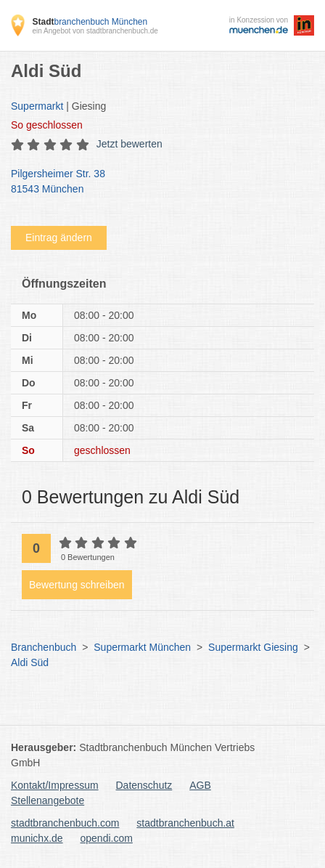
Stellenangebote (48, 800)
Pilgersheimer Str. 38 (155, 182)
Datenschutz (144, 785)
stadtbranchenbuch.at (185, 823)
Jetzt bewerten (129, 144)
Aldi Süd (30, 662)
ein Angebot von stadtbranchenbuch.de (95, 31)
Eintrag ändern (59, 238)
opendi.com (106, 838)
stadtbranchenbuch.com (65, 823)
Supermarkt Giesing (253, 647)
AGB (200, 785)
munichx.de (37, 838)
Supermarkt (37, 106)
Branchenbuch (44, 647)
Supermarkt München (142, 647)
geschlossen (47, 125)
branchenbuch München (90, 22)
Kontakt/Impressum (55, 785)
